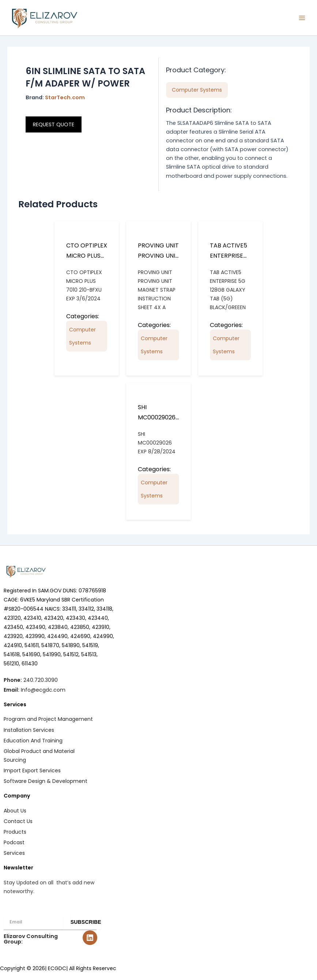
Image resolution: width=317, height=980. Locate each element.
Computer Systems (82, 336)
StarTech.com (65, 97)
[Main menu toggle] (302, 18)
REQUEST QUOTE (54, 124)
